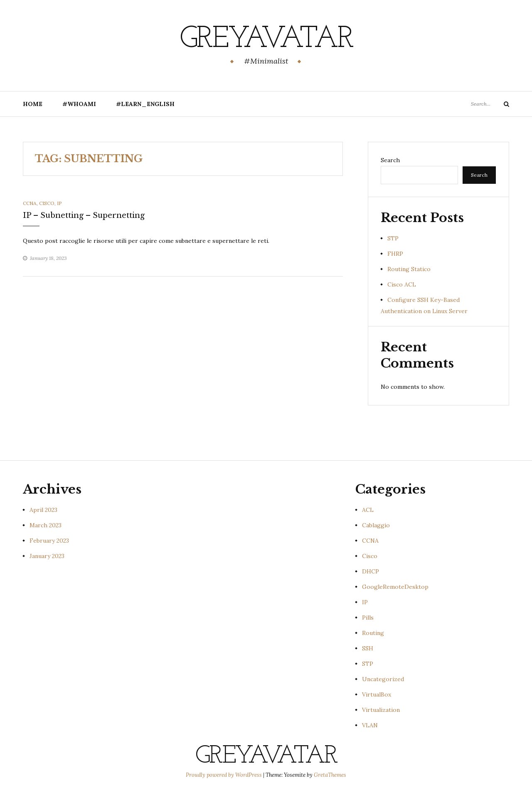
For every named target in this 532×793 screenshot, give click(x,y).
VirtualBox (377, 694)
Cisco (47, 203)
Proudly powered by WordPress (224, 775)
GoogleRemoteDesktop (395, 587)
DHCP (371, 571)
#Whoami (79, 104)
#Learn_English (145, 104)
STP (393, 238)
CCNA (30, 203)
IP (59, 203)
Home (33, 104)
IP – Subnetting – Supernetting (84, 215)
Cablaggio (376, 525)
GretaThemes (330, 775)
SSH (368, 648)
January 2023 (47, 556)
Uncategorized (383, 679)
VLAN (370, 725)
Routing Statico (409, 269)
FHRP (395, 254)
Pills (368, 618)
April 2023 (43, 510)
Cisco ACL (402, 284)
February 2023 (49, 541)
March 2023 (46, 525)
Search (390, 160)
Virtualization (381, 710)
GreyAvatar (266, 40)
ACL (368, 510)
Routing (373, 633)
